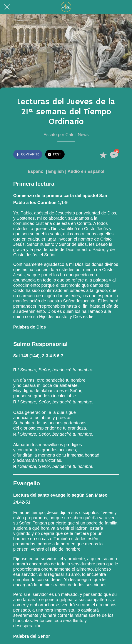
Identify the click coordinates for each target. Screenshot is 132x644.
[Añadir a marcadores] (103, 155)
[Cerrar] (7, 7)
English (56, 171)
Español (36, 171)
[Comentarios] (114, 155)
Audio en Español (86, 171)
